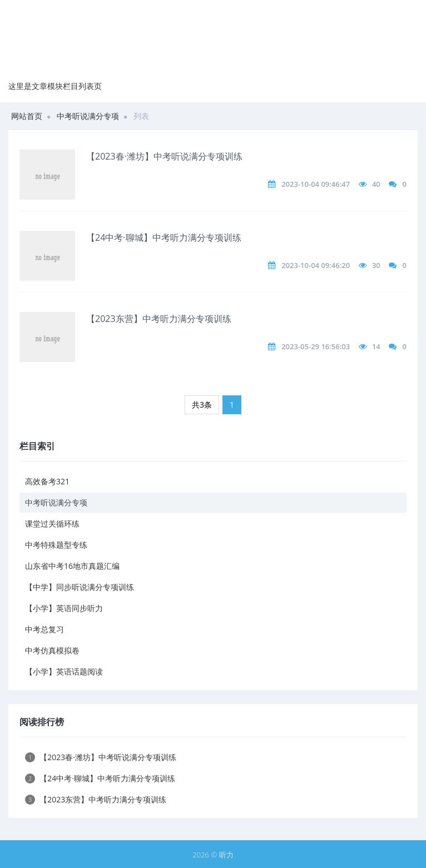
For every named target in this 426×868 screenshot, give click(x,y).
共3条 (202, 405)
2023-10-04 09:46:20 (316, 265)
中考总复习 (44, 629)
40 (376, 184)
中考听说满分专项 (88, 116)
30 (376, 265)
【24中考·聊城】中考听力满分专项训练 (164, 237)
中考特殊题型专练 (56, 545)
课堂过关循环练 (52, 524)
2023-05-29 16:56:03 (316, 346)
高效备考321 (47, 481)
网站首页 (27, 116)
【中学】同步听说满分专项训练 (80, 587)
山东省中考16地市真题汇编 (72, 566)
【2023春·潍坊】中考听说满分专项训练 (164, 156)
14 (376, 346)
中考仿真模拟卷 (52, 650)
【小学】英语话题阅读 (64, 671)
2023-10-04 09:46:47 (316, 184)
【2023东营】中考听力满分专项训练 (159, 319)
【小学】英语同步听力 (64, 608)
